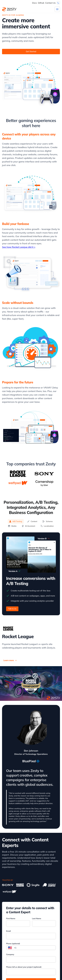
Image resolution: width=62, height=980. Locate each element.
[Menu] (57, 9)
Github (41, 3)
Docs (34, 3)
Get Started (31, 52)
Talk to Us (12, 609)
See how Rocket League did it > (19, 247)
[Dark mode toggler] (58, 3)
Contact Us (50, 3)
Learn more (10, 660)
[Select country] (10, 948)
